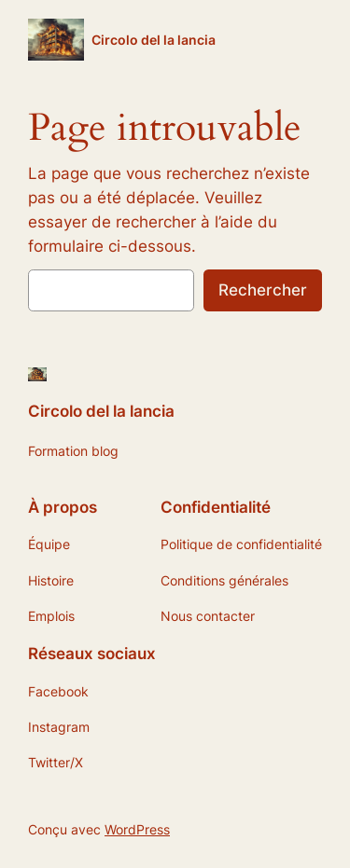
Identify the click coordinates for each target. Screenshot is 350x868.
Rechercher (263, 290)
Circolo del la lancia (154, 40)
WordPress (137, 829)
